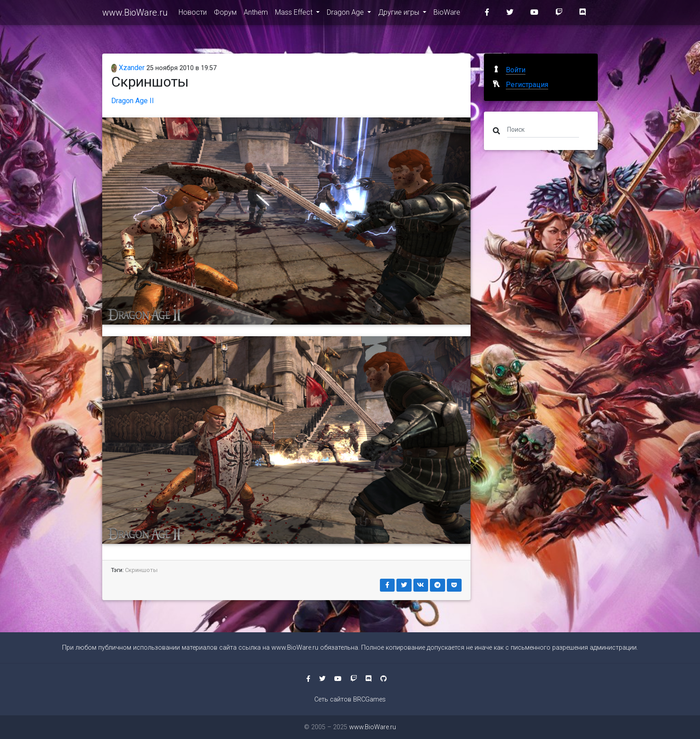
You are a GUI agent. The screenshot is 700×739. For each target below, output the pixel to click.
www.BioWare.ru (135, 14)
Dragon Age (346, 14)
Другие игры (400, 14)
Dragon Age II (133, 101)
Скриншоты (141, 570)
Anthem (256, 14)
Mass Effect (295, 14)
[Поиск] (543, 129)
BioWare (447, 14)
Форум (225, 14)
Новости (193, 14)
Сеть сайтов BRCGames (350, 699)
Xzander (128, 68)
